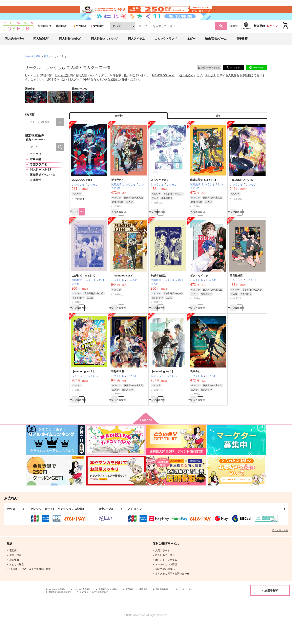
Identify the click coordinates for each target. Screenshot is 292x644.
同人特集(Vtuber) (70, 49)
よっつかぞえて (160, 194)
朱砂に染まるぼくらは (203, 194)
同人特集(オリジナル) (105, 49)
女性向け (97, 37)
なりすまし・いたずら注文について (134, 613)
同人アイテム (137, 49)
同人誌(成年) (41, 49)
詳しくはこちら (280, 550)
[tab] (218, 128)
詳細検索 (233, 37)
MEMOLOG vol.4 (163, 86)
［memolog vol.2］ (83, 389)
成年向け (61, 37)
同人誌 (49, 67)
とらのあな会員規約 (89, 610)
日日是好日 (236, 292)
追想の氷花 (118, 389)
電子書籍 (242, 49)
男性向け (80, 37)
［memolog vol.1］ (162, 389)
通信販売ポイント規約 (121, 610)
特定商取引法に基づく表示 (92, 613)
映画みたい (197, 389)
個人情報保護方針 (189, 610)
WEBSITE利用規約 (59, 610)
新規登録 (259, 37)
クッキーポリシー (59, 613)
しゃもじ (61, 86)
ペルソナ (210, 86)
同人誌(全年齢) (14, 49)
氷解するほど (159, 292)
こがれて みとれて (83, 292)
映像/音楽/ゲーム (216, 49)
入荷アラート (206, 78)
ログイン (272, 37)
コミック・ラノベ (166, 49)
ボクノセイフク (199, 292)
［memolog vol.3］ (123, 292)
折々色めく (186, 86)
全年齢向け (45, 37)
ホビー (191, 49)
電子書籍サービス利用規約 (156, 610)
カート (98, 227)
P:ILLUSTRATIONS (241, 194)
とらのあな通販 (33, 67)
